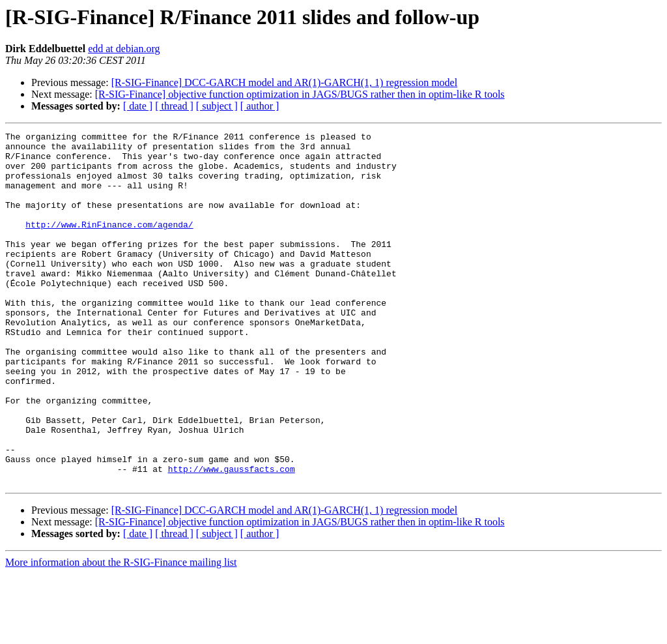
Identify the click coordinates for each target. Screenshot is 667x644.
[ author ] (260, 106)
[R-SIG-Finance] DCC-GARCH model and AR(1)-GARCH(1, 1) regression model (284, 82)
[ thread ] (174, 106)
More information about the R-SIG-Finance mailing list (121, 633)
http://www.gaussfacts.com (232, 537)
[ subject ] (217, 106)
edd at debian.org (124, 49)
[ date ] (138, 106)
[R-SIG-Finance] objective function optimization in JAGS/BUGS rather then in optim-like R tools (300, 94)
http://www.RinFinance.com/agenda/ (109, 244)
